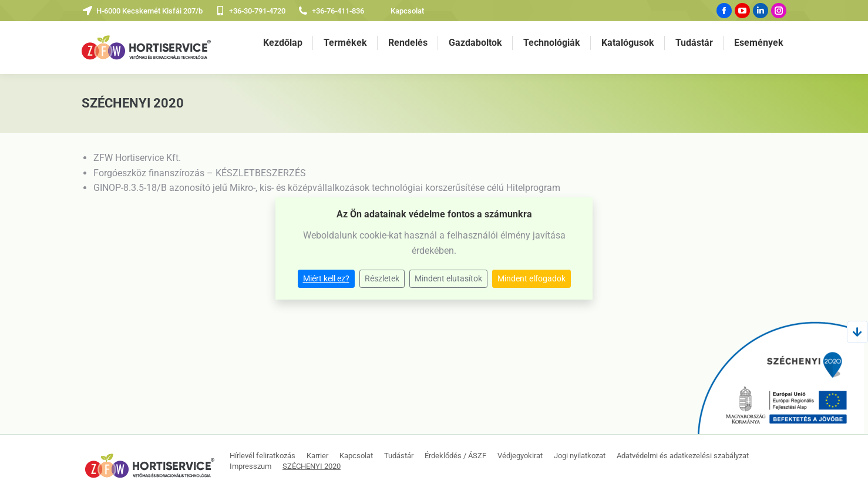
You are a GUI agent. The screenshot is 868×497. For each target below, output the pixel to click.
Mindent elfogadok (531, 278)
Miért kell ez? (326, 278)
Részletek (382, 278)
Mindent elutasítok (448, 278)
